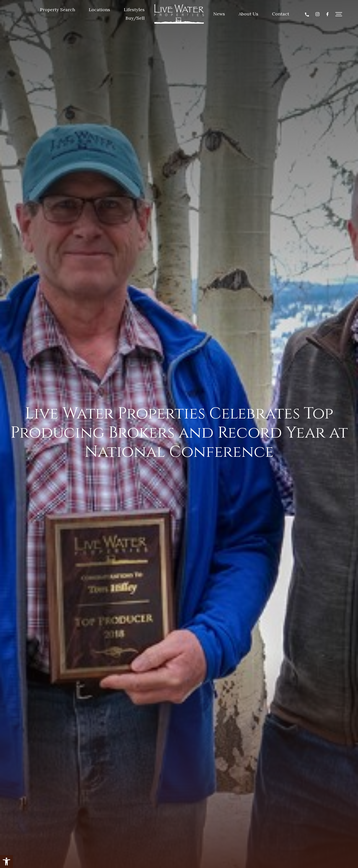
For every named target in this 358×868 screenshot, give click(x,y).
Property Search (58, 10)
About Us (248, 14)
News (219, 14)
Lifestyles (134, 10)
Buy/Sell (135, 18)
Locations (100, 10)
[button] (6, 862)
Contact (281, 14)
